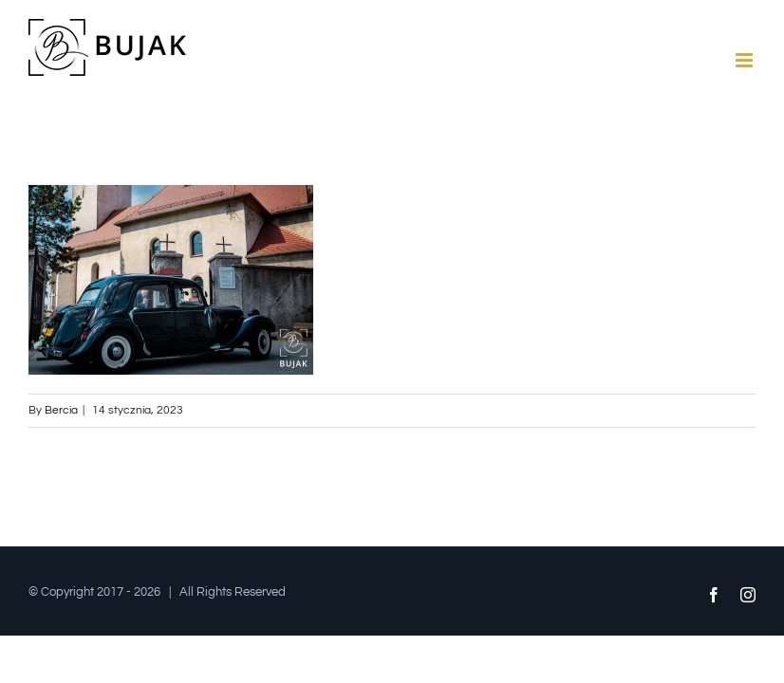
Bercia (61, 410)
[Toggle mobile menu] (746, 60)
